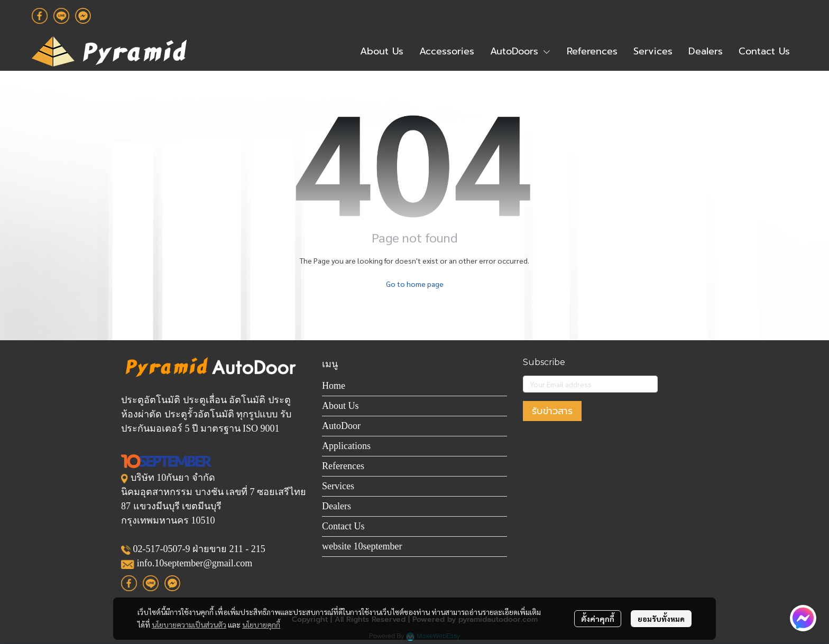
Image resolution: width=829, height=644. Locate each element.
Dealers (337, 506)
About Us (340, 406)
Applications (346, 446)
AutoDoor (341, 426)
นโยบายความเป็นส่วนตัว (189, 624)
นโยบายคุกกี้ (261, 624)
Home (334, 386)
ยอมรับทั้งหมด (661, 619)
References (343, 466)
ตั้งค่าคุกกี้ (598, 619)
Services (338, 486)
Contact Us (343, 526)
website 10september (362, 546)
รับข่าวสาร (552, 411)
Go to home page (415, 284)
